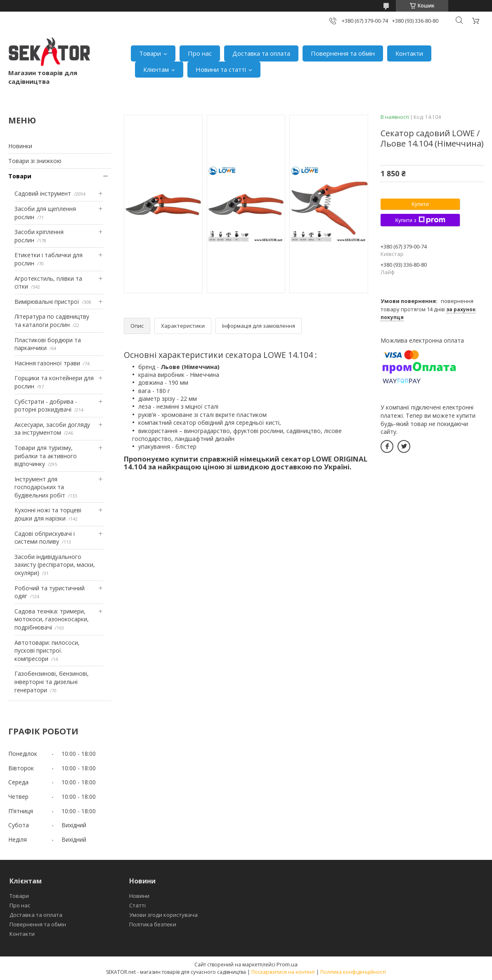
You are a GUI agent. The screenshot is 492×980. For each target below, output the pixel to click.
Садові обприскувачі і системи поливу (45, 538)
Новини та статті (221, 69)
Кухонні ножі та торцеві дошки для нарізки (48, 514)
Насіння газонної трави (47, 363)
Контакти (409, 53)
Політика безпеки (153, 924)
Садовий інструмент (43, 193)
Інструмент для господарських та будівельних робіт (40, 487)
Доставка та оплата (261, 53)
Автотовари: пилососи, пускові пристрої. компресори (47, 651)
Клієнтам (156, 69)
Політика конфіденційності (353, 972)
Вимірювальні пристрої (47, 302)
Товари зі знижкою (35, 161)
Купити (420, 204)
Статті (137, 905)
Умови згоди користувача (163, 915)
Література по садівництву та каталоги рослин (52, 321)
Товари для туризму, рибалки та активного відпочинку (46, 456)
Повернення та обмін (343, 53)
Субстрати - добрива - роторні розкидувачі (46, 406)
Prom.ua (287, 964)
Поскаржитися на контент (283, 972)
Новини (139, 896)
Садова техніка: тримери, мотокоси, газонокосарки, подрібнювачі (52, 619)
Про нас (200, 53)
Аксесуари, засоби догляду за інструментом (52, 429)
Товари (150, 53)
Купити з (420, 220)
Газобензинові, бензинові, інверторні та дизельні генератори (52, 682)
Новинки (20, 146)
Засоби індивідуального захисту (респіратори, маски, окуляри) (55, 565)
